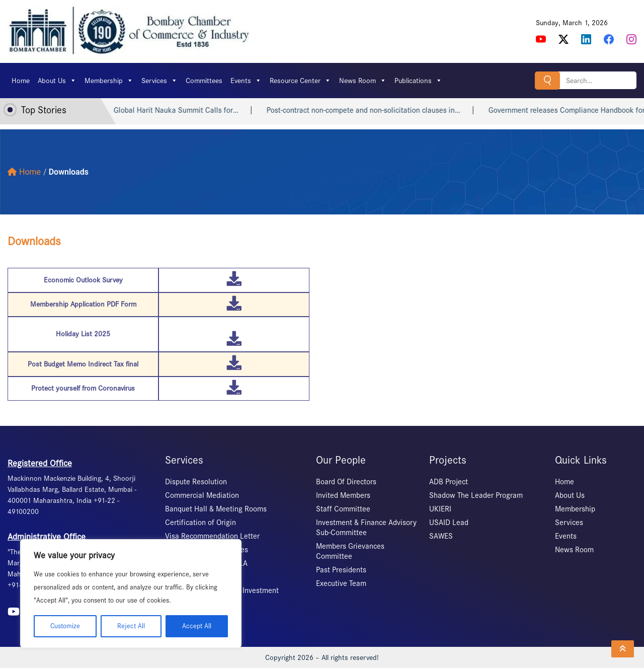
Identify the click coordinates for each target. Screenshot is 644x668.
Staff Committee (343, 509)
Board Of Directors (346, 482)
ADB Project (449, 482)
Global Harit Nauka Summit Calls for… (191, 110)
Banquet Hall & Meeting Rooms (216, 509)
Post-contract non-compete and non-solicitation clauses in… (378, 110)
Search (547, 80)
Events (246, 81)
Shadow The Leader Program (476, 495)
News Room (363, 81)
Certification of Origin (200, 523)
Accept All (197, 626)
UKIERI (440, 509)
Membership (109, 81)
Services (159, 81)
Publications (418, 81)
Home (21, 81)
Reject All (131, 626)
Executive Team (341, 583)
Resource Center (300, 81)
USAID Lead (449, 523)
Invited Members (343, 495)
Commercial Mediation (202, 495)
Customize (65, 626)
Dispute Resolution (196, 482)
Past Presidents (341, 570)
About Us (57, 81)
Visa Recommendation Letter (212, 536)
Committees (204, 81)
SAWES (441, 536)
